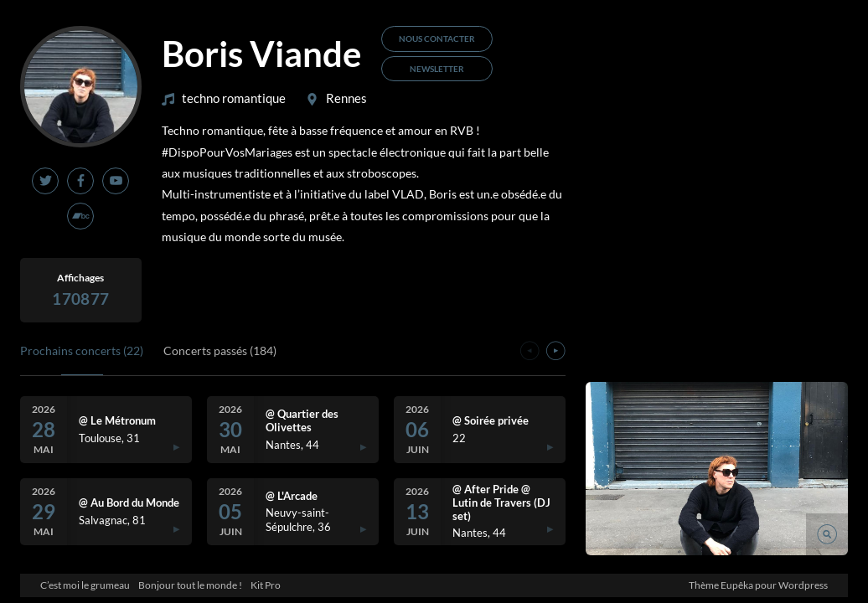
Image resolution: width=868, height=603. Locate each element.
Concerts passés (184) (220, 351)
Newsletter (437, 69)
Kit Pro (266, 585)
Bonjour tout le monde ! (190, 585)
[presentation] (530, 353)
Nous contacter (437, 39)
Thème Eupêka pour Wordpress (758, 585)
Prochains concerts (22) (82, 351)
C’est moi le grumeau (85, 585)
